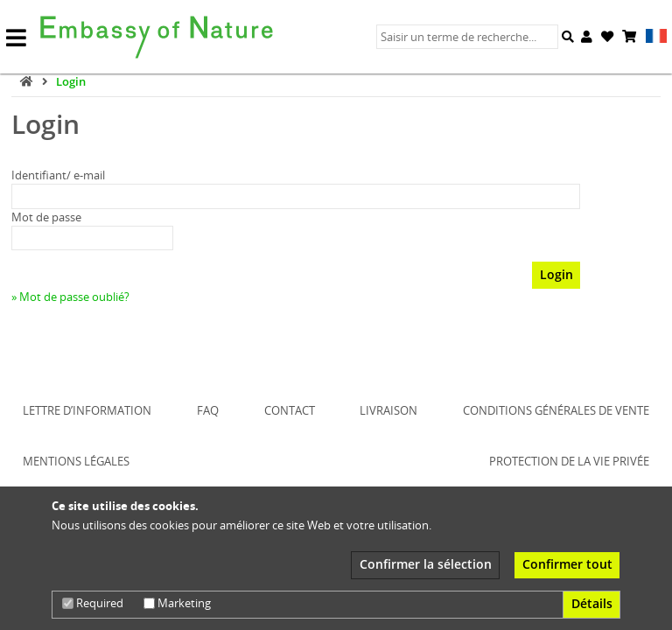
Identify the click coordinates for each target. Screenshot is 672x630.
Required (93, 603)
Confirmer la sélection (426, 564)
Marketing (177, 603)
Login (71, 81)
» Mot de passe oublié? (70, 297)
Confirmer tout (567, 564)
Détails (592, 603)
